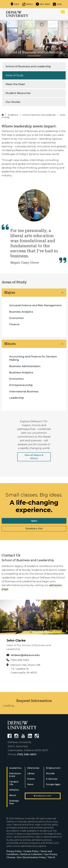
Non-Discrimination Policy (31, 857)
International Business (24, 391)
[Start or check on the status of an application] (28, 4)
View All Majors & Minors (34, 457)
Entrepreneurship (21, 385)
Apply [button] (34, 521)
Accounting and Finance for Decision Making (33, 358)
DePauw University (17, 14)
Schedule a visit (43, 796)
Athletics (14, 790)
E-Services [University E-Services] (52, 779)
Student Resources (18, 93)
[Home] (3, 115)
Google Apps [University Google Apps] (53, 784)
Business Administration (25, 366)
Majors (10, 293)
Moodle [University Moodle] (50, 773)
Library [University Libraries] (31, 773)
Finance (14, 324)
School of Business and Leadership (28, 66)
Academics (13, 115)
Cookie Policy (31, 851)
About (13, 795)
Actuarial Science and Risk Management (35, 305)
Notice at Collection (31, 854)
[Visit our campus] (15, 4)
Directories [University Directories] (33, 768)
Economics (16, 318)
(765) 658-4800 (27, 754)
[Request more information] (43, 4)
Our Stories (13, 102)
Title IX (51, 857)
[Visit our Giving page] (57, 4)
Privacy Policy (14, 851)
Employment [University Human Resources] (53, 768)
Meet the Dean (15, 84)
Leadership (17, 398)
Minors (10, 344)
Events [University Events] (31, 779)
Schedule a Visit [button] (34, 529)
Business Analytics (21, 312)
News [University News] (30, 784)
